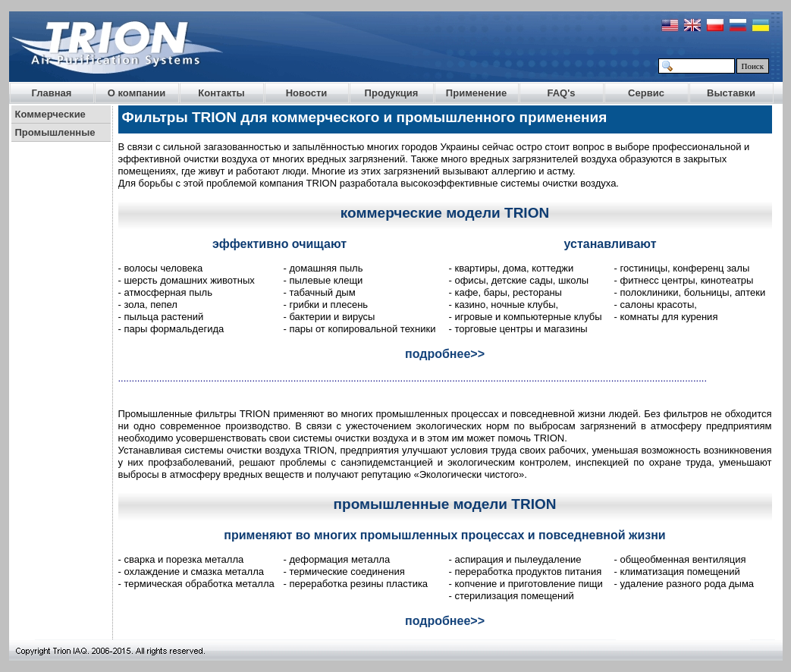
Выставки (731, 93)
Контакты (221, 93)
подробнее (438, 354)
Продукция (392, 93)
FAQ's (561, 93)
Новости (307, 93)
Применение (476, 93)
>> (477, 354)
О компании (137, 93)
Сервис (646, 93)
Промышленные (55, 132)
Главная (52, 93)
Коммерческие (50, 114)
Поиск (753, 66)
